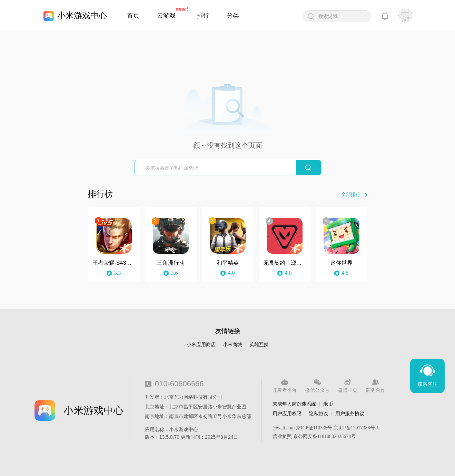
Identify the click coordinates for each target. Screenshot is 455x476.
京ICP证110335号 (314, 428)
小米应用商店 (201, 345)
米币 (328, 404)
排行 (203, 16)
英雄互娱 (259, 345)
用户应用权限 (287, 414)
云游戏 (166, 16)
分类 (233, 16)
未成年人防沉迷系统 (294, 404)
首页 (133, 16)
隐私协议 (318, 414)
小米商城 (233, 345)
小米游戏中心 (82, 15)
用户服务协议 (350, 414)
